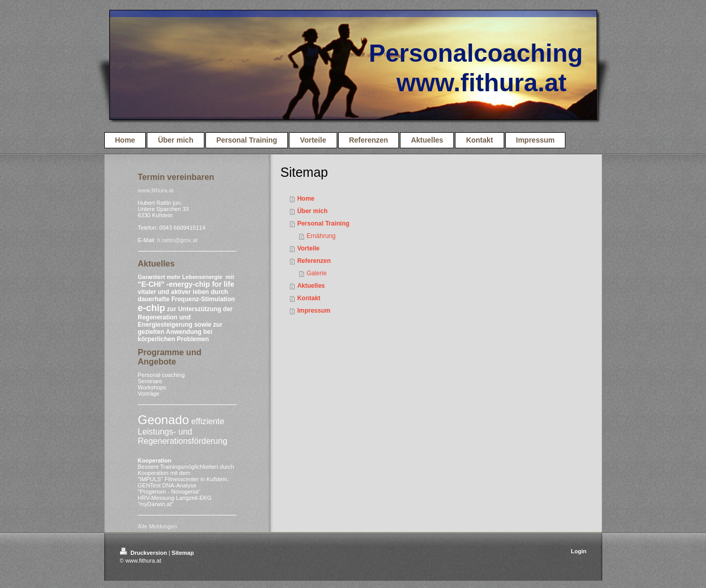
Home (306, 199)
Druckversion (144, 553)
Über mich (313, 211)
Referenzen (314, 261)
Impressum (314, 311)
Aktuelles (311, 286)
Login (579, 551)
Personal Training (323, 223)
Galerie (317, 273)
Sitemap (183, 553)
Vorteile (308, 248)
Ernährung (321, 236)
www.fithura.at (156, 190)
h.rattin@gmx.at (177, 240)
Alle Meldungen (158, 526)
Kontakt (309, 298)
